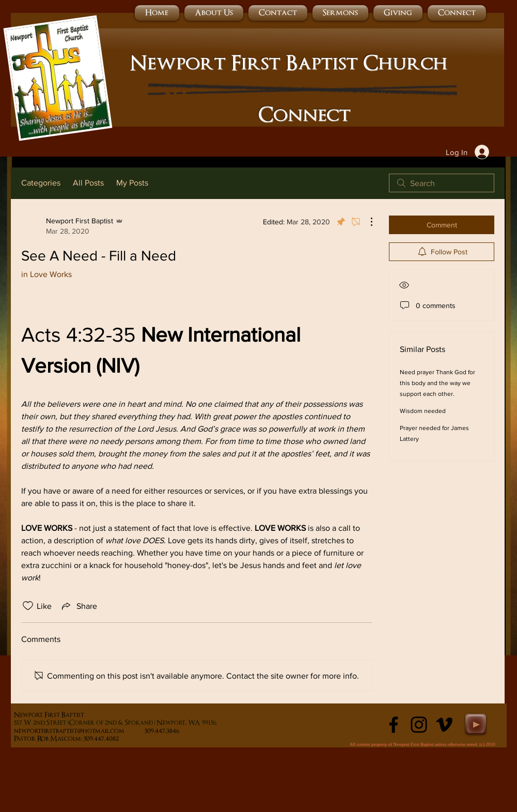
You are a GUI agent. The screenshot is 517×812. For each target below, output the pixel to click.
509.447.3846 (183, 731)
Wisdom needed (423, 411)
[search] (442, 183)
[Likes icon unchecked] (28, 606)
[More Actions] (366, 222)
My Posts (132, 183)
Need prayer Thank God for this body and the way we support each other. (437, 383)
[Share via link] (79, 606)
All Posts (88, 183)
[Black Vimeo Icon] (444, 725)
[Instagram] (419, 725)
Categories (41, 183)
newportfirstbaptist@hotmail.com (69, 731)
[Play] (476, 724)
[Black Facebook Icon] (394, 725)
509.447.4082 (113, 739)
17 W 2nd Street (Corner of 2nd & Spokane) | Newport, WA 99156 (116, 723)
